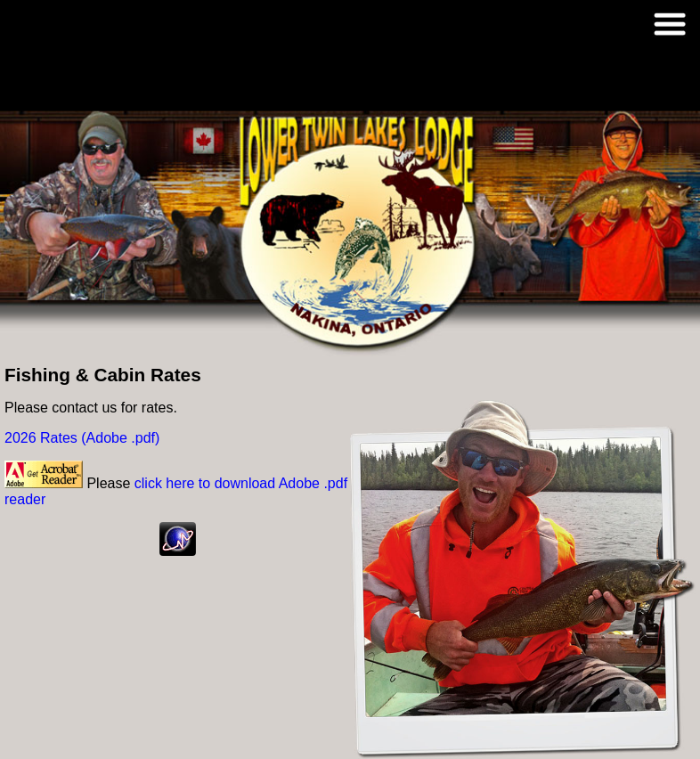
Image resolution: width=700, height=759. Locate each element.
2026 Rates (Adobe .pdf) (82, 438)
